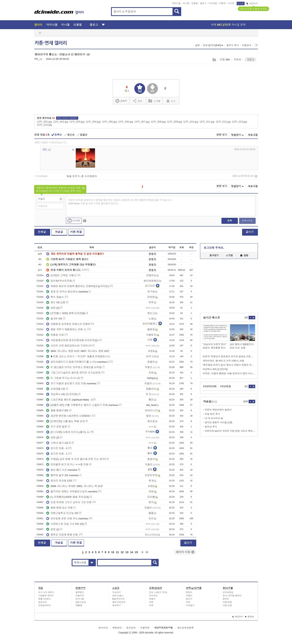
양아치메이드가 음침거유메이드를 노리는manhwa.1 (77, 362)
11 (117, 552)
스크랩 (214, 60)
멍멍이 (189, 592)
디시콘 (231, 3)
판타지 (226, 599)
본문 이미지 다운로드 (67, 118)
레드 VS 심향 (56, 302)
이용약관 (145, 628)
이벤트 (223, 3)
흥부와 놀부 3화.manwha (62, 475)
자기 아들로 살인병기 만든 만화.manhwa (71, 383)
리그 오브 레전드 (46, 592)
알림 (244, 255)
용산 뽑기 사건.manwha (62, 470)
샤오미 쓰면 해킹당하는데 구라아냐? (69, 346)
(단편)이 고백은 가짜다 (61, 275)
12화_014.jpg (44, 125)
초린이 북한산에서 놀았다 (218, 410)
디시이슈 (226, 386)
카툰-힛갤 (76, 232)
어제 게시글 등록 (228, 25)
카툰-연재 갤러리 (51, 43)
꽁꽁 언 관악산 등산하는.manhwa (67, 292)
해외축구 (117, 605)
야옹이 (189, 596)
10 (113, 552)
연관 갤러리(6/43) (213, 45)
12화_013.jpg (239, 122)
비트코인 (153, 596)
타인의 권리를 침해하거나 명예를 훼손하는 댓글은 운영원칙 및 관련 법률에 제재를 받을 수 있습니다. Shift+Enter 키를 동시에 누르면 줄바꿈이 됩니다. (120, 202)
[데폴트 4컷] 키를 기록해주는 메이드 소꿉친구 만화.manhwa (82, 405)
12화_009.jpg (174, 122)
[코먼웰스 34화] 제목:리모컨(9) (66, 313)
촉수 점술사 (55, 297)
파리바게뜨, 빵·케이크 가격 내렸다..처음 (223, 361)
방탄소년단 (81, 602)
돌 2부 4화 (54, 319)
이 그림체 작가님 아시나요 (63, 378)
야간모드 (252, 3)
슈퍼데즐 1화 (56, 389)
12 (122, 552)
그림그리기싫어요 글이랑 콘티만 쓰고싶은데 (73, 373)
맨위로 (250, 617)
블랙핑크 (80, 592)
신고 (171, 101)
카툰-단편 (227, 605)
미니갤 (186, 3)
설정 (197, 45)
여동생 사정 (55, 335)
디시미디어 (210, 386)
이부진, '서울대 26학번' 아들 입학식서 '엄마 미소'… (229, 374)
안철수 (152, 599)
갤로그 (203, 3)
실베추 (121, 101)
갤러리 (38, 25)
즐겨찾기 (214, 255)
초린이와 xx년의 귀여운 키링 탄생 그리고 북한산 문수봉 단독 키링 (230, 431)
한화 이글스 (118, 596)
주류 (188, 602)
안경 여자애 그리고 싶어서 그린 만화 (69, 502)
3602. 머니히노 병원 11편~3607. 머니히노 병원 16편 (78, 351)
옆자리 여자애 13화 (59, 481)
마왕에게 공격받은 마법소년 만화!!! (68, 324)
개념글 (59, 232)
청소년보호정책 (185, 628)
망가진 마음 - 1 (57, 454)
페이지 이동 (185, 552)
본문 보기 (222, 135)
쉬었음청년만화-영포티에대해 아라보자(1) (72, 340)
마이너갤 (176, 3)
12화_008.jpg (158, 122)
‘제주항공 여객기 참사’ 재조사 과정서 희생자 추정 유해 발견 (229, 365)
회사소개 (103, 628)
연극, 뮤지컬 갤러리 (232, 596)
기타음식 (190, 605)
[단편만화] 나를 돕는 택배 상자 (66, 421)
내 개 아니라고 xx (214, 418)
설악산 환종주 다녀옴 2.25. (219, 423)
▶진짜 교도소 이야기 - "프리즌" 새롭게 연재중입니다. (78, 356)
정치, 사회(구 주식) (158, 592)
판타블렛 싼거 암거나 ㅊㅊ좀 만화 (67, 464)
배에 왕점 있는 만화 (59, 508)
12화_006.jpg (126, 122)
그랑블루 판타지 (46, 596)
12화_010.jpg (191, 122)
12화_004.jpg (93, 122)
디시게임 (213, 3)
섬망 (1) (53, 529)
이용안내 (247, 45)
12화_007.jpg (142, 122)
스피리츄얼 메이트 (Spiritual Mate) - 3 (69, 400)
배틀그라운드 (45, 599)
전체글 (42, 232)
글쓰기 (250, 232)
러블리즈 (80, 596)
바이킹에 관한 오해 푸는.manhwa (67, 518)
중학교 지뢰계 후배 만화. (62, 535)
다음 (143, 552)
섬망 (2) (53, 437)
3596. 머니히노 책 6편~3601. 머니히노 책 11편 (75, 486)
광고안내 (131, 628)
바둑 (151, 602)
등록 (230, 221)
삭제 (256, 176)
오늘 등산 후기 (212, 414)
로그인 (241, 3)
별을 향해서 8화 (57, 410)
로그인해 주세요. (214, 248)
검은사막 (43, 602)
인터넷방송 (228, 592)
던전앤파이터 (45, 605)
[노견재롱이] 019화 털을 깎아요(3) (68, 497)
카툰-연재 (227, 602)
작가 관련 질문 (57, 427)
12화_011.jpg (207, 122)
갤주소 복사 (233, 45)
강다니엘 (80, 599)
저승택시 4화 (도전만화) (62, 394)
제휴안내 (117, 628)
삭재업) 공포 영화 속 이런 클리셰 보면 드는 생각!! (76, 459)
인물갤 (195, 3)
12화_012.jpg (223, 122)
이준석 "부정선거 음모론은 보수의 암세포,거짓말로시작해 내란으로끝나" (229, 357)
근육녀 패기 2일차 (58, 443)
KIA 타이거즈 (119, 599)
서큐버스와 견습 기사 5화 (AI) (65, 524)
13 (127, 552)
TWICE (79, 605)
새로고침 (253, 135)
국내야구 (117, 592)
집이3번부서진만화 (59, 281)
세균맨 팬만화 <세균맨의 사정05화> (69, 416)
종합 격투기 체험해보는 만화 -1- (66, 329)
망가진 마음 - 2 (57, 448)
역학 (151, 605)
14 (132, 552)
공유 (138, 101)
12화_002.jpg (61, 122)
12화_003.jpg (77, 122)
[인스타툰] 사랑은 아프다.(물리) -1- (68, 432)
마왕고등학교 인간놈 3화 (62, 513)
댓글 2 (250, 60)
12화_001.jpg (44, 122)
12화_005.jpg (109, 122)
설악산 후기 (211, 427)
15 (136, 552)
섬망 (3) (53, 308)
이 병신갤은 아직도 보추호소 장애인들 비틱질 (74, 367)
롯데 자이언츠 (119, 602)
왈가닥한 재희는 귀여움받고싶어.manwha (72, 491)
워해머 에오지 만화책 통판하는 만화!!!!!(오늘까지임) (77, 286)
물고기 (189, 599)
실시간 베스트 (212, 318)
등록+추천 (247, 221)
